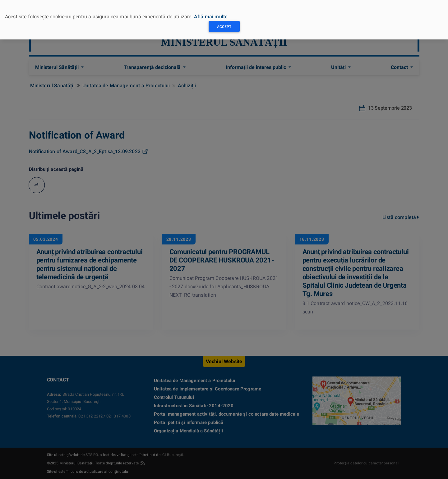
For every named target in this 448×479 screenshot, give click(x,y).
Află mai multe (211, 17)
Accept (224, 27)
